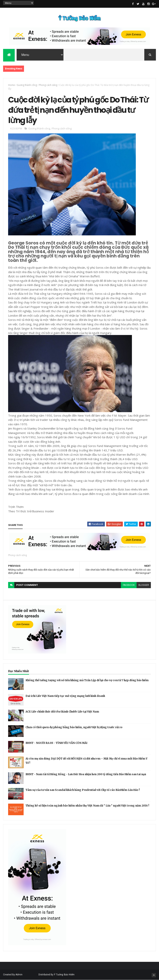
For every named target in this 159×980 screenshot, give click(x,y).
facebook (129, 585)
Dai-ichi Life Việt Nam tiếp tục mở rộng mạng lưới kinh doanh (65, 696)
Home (12, 85)
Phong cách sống (48, 85)
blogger (144, 585)
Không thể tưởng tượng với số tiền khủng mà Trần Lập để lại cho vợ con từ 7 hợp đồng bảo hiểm (87, 680)
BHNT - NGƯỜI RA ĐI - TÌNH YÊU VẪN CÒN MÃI (56, 743)
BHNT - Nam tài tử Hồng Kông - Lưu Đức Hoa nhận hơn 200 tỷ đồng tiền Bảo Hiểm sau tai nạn (86, 774)
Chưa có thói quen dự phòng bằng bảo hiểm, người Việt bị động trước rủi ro (74, 727)
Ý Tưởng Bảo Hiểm (64, 975)
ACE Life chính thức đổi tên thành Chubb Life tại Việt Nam (62, 712)
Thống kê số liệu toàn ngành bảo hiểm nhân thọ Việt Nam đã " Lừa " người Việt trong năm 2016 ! (87, 806)
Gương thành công (27, 85)
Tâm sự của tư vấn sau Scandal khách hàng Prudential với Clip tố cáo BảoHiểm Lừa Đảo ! (83, 790)
